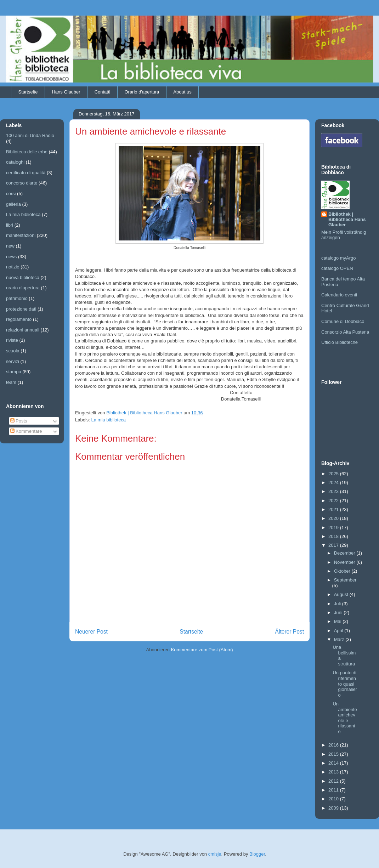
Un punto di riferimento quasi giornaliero (345, 684)
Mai (338, 621)
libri (10, 225)
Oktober (343, 571)
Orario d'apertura (142, 92)
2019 (334, 527)
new (10, 246)
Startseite (28, 92)
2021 (334, 509)
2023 (334, 491)
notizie (13, 267)
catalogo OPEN (337, 268)
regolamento (19, 319)
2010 (334, 799)
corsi (11, 194)
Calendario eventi (339, 295)
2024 (334, 483)
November (345, 562)
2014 (334, 763)
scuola (13, 351)
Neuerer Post (91, 632)
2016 (334, 745)
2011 (334, 790)
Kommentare (26, 431)
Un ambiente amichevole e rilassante (345, 718)
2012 (334, 781)
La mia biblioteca (109, 420)
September (345, 580)
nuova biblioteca (23, 277)
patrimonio (17, 298)
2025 (334, 474)
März (340, 639)
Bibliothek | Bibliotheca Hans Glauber (347, 219)
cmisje (215, 854)
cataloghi (15, 162)
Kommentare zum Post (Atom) (202, 650)
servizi (13, 361)
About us (182, 92)
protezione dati (21, 309)
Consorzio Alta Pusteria (345, 332)
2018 (334, 536)
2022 (334, 501)
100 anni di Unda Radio (30, 135)
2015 (334, 754)
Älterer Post (290, 632)
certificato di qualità (26, 173)
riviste (12, 340)
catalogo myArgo (339, 258)
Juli (338, 604)
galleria (13, 204)
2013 (334, 772)
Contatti (103, 92)
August (342, 594)
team (11, 382)
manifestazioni (21, 235)
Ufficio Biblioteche (340, 342)
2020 (334, 518)
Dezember (345, 553)
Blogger (257, 854)
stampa (14, 372)
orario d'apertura (23, 288)
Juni (339, 612)
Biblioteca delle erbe (27, 152)
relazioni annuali (23, 330)
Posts (19, 421)
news (11, 257)
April (339, 631)
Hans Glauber (66, 92)
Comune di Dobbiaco (343, 321)
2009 (334, 808)
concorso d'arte (22, 183)
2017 (334, 545)
